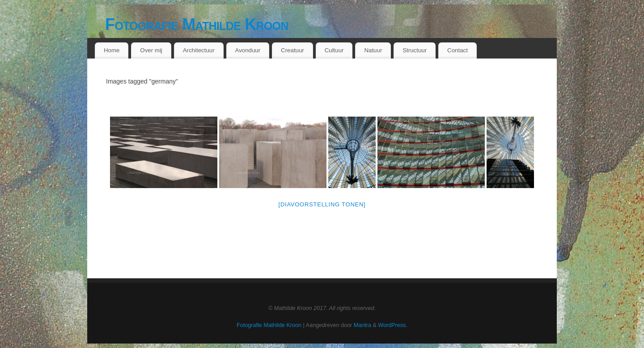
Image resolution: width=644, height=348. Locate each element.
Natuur (373, 50)
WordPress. (393, 325)
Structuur (415, 50)
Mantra (362, 325)
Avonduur (248, 50)
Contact (458, 50)
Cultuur (334, 50)
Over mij (151, 50)
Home (112, 50)
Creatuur (292, 50)
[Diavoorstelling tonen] (322, 204)
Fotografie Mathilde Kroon (197, 24)
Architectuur (199, 50)
